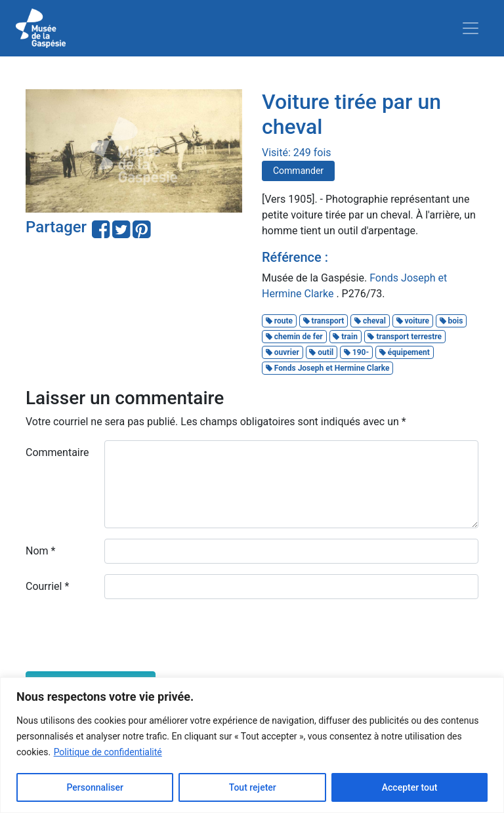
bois (451, 321)
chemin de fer (294, 337)
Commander (298, 171)
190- (356, 352)
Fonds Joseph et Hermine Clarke (328, 368)
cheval (370, 321)
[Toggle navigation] (471, 28)
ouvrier (283, 352)
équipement (405, 352)
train (345, 337)
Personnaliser (94, 787)
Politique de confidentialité (108, 752)
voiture (413, 321)
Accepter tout (410, 787)
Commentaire (57, 452)
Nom (40, 551)
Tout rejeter (253, 787)
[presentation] (125, 635)
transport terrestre (405, 337)
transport (324, 321)
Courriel (47, 586)
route (279, 321)
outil (321, 352)
